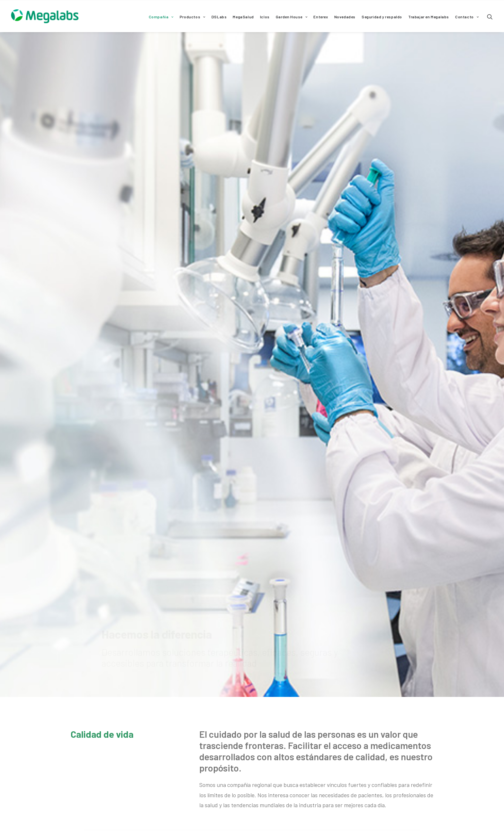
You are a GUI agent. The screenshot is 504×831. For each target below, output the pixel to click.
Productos (193, 17)
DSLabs (219, 17)
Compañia (161, 17)
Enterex (321, 17)
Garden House (292, 17)
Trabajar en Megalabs (429, 17)
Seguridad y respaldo (382, 17)
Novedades (345, 17)
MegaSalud (243, 17)
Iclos (265, 17)
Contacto (467, 17)
